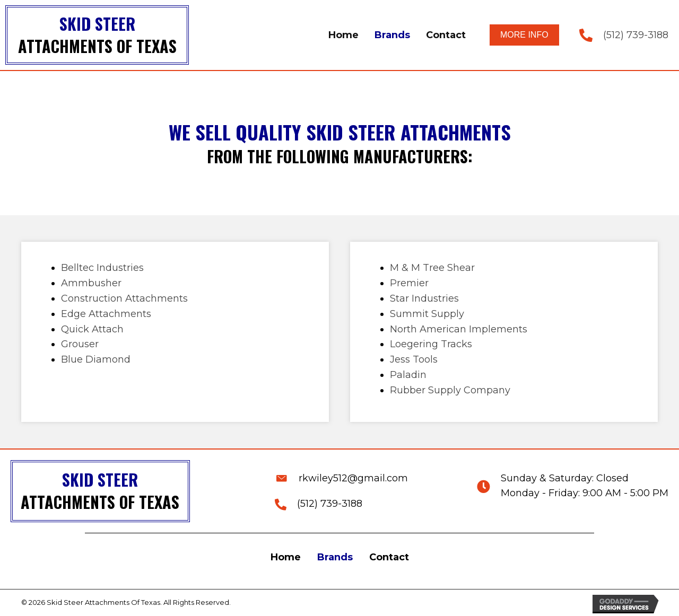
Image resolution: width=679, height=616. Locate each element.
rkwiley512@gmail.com (353, 478)
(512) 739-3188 (636, 35)
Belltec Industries (102, 268)
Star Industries (424, 298)
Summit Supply (427, 314)
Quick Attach (92, 329)
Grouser (80, 344)
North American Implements (459, 329)
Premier (409, 283)
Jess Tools (414, 359)
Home (286, 557)
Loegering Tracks (431, 344)
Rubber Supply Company (450, 390)
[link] (343, 35)
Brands (335, 557)
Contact (389, 557)
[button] (524, 35)
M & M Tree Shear (432, 268)
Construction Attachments (124, 298)
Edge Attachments (106, 314)
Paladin (408, 375)
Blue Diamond (96, 359)
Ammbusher (91, 283)
